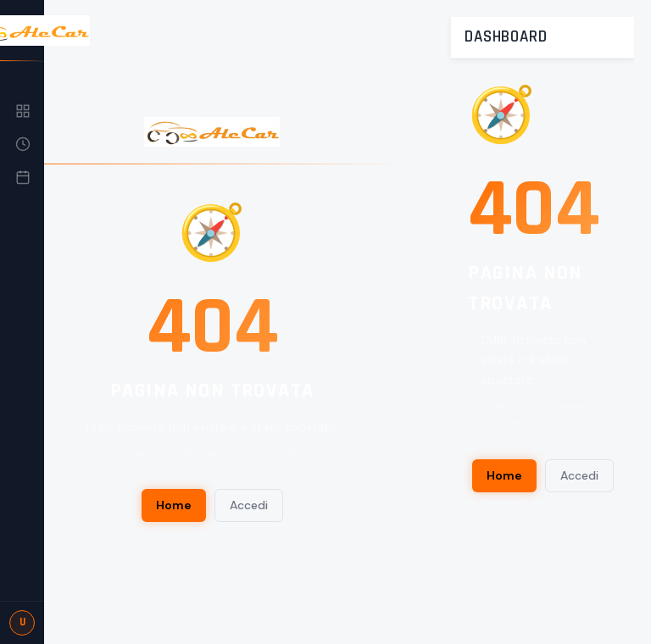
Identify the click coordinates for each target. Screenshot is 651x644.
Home (174, 505)
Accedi (249, 505)
